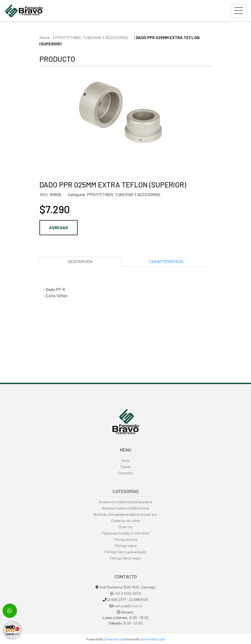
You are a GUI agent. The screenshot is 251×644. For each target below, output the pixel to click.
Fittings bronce (126, 539)
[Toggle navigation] (239, 11)
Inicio (126, 460)
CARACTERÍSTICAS (166, 261)
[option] (126, 120)
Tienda (126, 467)
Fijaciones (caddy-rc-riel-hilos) (126, 533)
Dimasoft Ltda (114, 639)
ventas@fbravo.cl (128, 606)
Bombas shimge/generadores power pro (126, 514)
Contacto (126, 473)
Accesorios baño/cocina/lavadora (126, 502)
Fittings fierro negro (126, 558)
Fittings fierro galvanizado (126, 552)
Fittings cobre (126, 546)
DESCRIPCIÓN (80, 261)
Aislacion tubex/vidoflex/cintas (126, 508)
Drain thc (126, 527)
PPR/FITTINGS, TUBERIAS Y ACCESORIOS (92, 37)
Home (45, 37)
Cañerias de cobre (126, 521)
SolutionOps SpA (153, 639)
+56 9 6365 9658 (128, 593)
